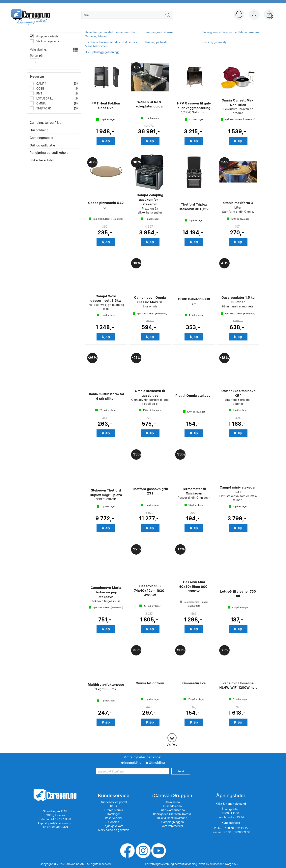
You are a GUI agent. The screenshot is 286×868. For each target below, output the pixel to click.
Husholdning (39, 130)
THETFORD (43, 108)
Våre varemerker (172, 826)
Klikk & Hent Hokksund (172, 818)
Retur (114, 806)
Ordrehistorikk (114, 810)
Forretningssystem (157, 864)
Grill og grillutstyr (42, 145)
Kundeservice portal (114, 802)
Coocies (114, 822)
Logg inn (254, 15)
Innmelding (133, 763)
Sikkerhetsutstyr (42, 160)
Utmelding (157, 763)
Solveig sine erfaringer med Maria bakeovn (231, 32)
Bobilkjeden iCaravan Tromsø (172, 814)
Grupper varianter (48, 36)
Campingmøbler (42, 138)
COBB (40, 88)
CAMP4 (41, 83)
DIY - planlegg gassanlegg (102, 52)
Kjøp (106, 141)
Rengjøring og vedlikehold (49, 153)
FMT (39, 93)
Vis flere (172, 745)
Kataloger (114, 814)
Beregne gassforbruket (159, 32)
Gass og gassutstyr (215, 42)
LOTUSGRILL (44, 98)
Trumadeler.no (172, 806)
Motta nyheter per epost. (143, 757)
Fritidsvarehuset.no (172, 810)
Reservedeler (114, 818)
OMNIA (41, 103)
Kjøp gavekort (114, 826)
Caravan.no (172, 802)
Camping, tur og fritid (46, 123)
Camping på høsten (156, 42)
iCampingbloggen (172, 822)
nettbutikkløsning (186, 864)
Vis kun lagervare (47, 41)
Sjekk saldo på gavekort (114, 830)
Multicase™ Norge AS (224, 864)
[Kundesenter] (239, 15)
